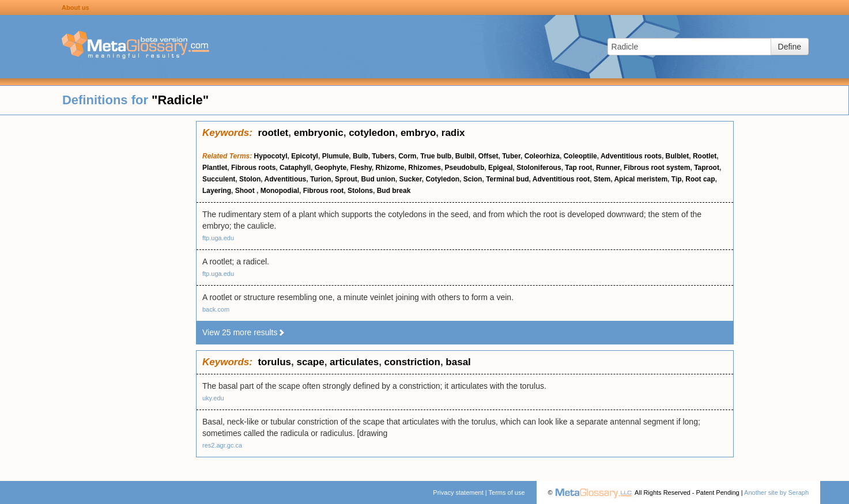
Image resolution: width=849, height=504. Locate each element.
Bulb (361, 156)
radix (453, 133)
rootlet (273, 133)
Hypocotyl (271, 156)
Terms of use (507, 492)
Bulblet (678, 156)
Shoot (246, 191)
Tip (677, 179)
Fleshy (361, 168)
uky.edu (213, 398)
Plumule (336, 156)
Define (790, 47)
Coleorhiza (542, 156)
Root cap (700, 179)
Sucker (410, 179)
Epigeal (501, 168)
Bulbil (465, 156)
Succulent (219, 179)
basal (458, 362)
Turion (320, 179)
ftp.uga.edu (218, 238)
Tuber (511, 156)
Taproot (707, 168)
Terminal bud (507, 179)
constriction (412, 362)
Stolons (360, 191)
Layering (217, 191)
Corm (407, 156)
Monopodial (280, 191)
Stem (602, 179)
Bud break (394, 191)
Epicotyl (305, 156)
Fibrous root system (657, 168)
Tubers (383, 156)
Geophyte (331, 168)
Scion (473, 179)
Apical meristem (641, 179)
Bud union (378, 179)
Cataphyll (295, 168)
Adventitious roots (631, 156)
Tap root (578, 168)
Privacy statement (458, 492)
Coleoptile (580, 156)
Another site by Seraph (776, 492)
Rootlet (705, 156)
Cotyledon (442, 179)
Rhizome (390, 168)
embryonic (319, 133)
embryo (418, 133)
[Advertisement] (98, 294)
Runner (608, 168)
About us (76, 7)
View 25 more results (244, 332)
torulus (274, 362)
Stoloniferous (539, 168)
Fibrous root (324, 191)
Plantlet (215, 168)
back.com (216, 309)
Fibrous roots (253, 168)
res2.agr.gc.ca (222, 445)
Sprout (346, 179)
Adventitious (286, 179)
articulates (354, 362)
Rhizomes (425, 168)
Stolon (250, 179)
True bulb (436, 156)
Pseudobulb (465, 168)
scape (310, 362)
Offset (488, 156)
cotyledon (372, 133)
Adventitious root (561, 179)
